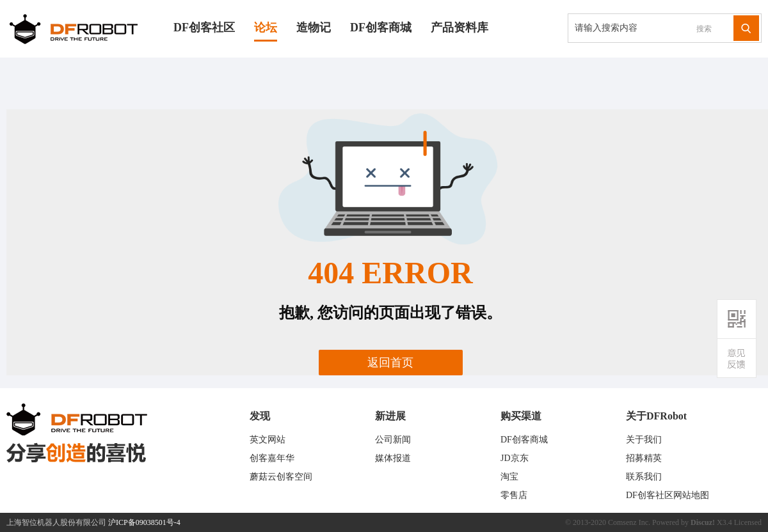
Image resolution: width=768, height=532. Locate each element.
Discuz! (703, 522)
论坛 (266, 27)
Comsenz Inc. (629, 522)
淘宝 (509, 477)
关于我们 (644, 440)
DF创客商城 (381, 27)
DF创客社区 (204, 27)
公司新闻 (393, 440)
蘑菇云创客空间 (281, 477)
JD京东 (515, 458)
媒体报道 (393, 458)
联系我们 (644, 477)
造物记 (314, 27)
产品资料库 (460, 27)
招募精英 (644, 458)
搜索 (704, 29)
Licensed (748, 522)
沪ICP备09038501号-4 (144, 522)
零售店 (514, 495)
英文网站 (268, 440)
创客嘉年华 (272, 458)
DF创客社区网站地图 (668, 495)
